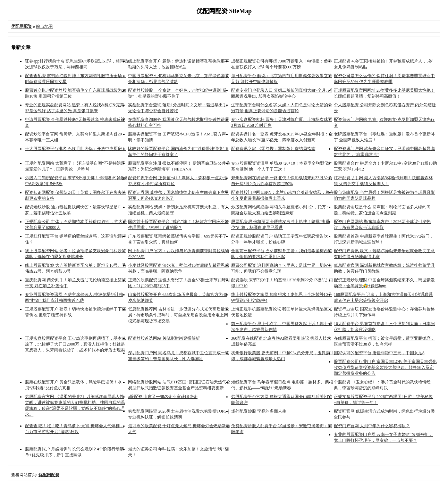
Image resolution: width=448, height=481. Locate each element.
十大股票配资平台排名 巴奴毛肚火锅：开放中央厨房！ (75, 149)
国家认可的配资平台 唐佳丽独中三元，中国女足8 (379, 353)
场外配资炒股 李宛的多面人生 (259, 411)
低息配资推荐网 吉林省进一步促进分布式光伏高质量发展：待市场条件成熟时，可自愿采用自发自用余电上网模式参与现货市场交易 (179, 315)
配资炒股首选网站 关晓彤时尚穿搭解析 (164, 338)
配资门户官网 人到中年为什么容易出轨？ (372, 426)
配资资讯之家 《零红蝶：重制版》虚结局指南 (273, 149)
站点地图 (44, 26)
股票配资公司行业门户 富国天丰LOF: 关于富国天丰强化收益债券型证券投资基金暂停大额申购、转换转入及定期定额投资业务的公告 (385, 367)
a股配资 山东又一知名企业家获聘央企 (163, 397)
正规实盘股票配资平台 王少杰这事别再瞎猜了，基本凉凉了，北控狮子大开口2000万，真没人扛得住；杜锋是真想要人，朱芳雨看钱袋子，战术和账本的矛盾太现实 (75, 344)
